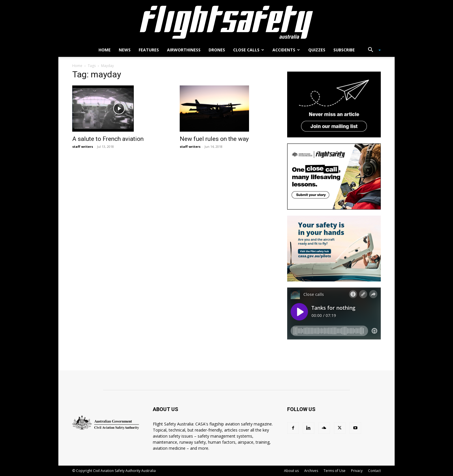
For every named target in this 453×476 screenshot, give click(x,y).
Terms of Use (335, 471)
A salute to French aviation (108, 139)
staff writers (83, 146)
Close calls (249, 50)
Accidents (286, 50)
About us (291, 471)
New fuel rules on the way (214, 139)
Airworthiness (184, 50)
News (125, 50)
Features (149, 50)
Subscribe (344, 50)
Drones (217, 50)
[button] (372, 50)
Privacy (357, 471)
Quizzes (317, 50)
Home (105, 50)
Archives (311, 471)
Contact (374, 471)
